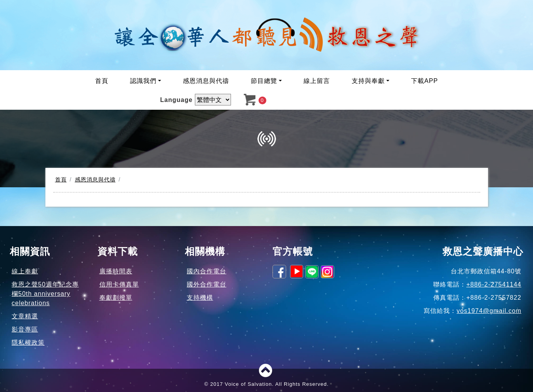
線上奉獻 (25, 271)
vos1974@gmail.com (489, 311)
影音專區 (25, 329)
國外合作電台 (207, 284)
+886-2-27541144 (494, 284)
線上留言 (317, 81)
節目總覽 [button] (264, 81)
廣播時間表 (116, 271)
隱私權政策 (28, 343)
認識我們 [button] (143, 81)
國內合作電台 (207, 271)
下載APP (424, 81)
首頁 (102, 81)
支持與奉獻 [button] (368, 81)
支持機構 (200, 298)
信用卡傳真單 (119, 284)
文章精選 (25, 316)
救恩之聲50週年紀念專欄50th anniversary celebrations (45, 294)
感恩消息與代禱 (206, 81)
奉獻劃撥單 (116, 298)
